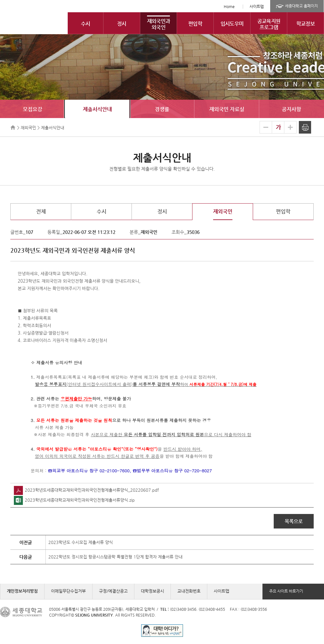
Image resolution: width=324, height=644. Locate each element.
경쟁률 (162, 109)
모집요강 (33, 109)
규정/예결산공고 (113, 591)
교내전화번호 (189, 591)
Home (229, 6)
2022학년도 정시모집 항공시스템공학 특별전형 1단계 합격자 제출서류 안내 (115, 557)
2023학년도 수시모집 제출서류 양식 (81, 542)
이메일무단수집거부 (68, 591)
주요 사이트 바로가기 (286, 591)
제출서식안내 (97, 109)
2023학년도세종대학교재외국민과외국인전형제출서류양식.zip (74, 500)
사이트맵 (257, 6)
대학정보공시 (152, 591)
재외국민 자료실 (227, 109)
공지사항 (291, 109)
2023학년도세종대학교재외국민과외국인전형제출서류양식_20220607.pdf (86, 490)
